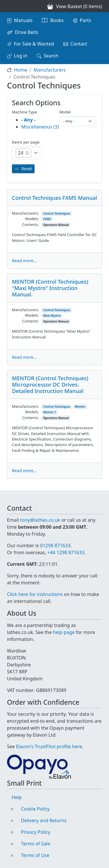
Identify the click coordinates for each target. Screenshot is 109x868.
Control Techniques (57, 214)
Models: (32, 219)
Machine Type (25, 112)
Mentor (80, 407)
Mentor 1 (49, 412)
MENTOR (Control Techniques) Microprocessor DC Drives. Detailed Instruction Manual (50, 384)
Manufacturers (50, 70)
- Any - (28, 120)
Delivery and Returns (44, 820)
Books (57, 20)
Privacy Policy (36, 832)
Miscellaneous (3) (40, 127)
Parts (86, 20)
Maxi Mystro (52, 316)
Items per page (26, 142)
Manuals (23, 20)
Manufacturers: (25, 213)
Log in (21, 56)
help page (64, 632)
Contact (79, 44)
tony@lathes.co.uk (40, 520)
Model (65, 112)
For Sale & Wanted (34, 44)
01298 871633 (55, 546)
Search (51, 56)
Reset (27, 169)
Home (21, 70)
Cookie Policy (35, 809)
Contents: (31, 224)
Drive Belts (27, 32)
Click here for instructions (35, 594)
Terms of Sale (35, 844)
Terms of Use (35, 855)
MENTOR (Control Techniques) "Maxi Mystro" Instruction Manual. (50, 288)
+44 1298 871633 (66, 552)
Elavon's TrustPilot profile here (49, 746)
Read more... (24, 261)
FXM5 (47, 219)
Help (17, 797)
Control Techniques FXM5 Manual (54, 198)
